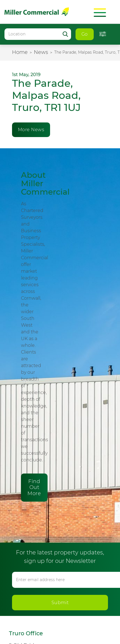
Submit (60, 603)
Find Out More (34, 487)
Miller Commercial (37, 12)
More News (31, 130)
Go (85, 34)
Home (20, 52)
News (41, 52)
